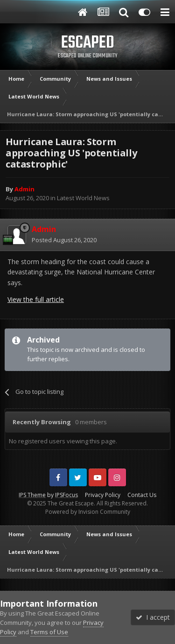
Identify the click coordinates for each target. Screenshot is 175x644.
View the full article (36, 299)
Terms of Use (49, 632)
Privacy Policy (103, 495)
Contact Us (142, 495)
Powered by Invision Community (88, 512)
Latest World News (83, 198)
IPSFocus (66, 495)
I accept (153, 617)
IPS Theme (32, 495)
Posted (64, 240)
